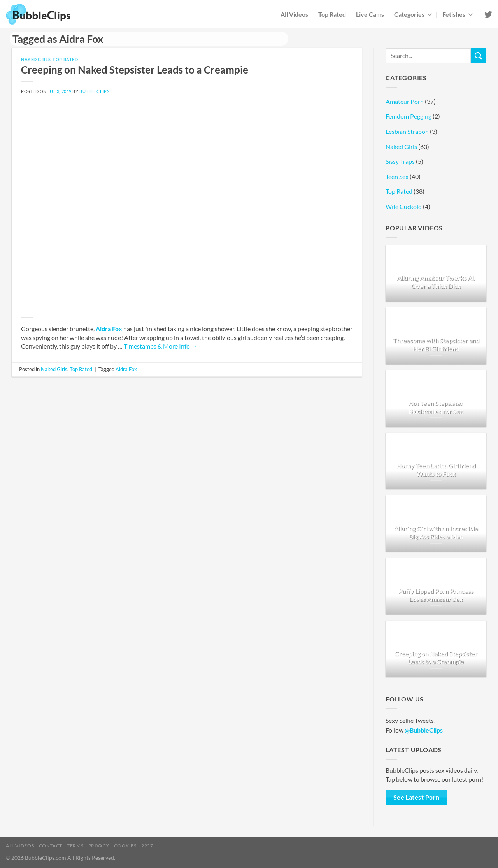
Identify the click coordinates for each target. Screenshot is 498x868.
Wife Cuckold (404, 206)
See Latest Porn (416, 797)
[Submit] (479, 55)
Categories (413, 14)
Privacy (99, 846)
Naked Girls (36, 59)
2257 (147, 846)
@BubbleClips (424, 730)
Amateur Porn (405, 101)
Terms (75, 846)
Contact (51, 846)
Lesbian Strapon (407, 131)
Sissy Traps (400, 161)
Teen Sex (397, 176)
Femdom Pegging (409, 116)
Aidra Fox (109, 329)
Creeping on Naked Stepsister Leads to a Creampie (135, 70)
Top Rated (332, 14)
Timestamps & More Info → (160, 346)
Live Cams (370, 14)
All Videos (294, 14)
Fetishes (458, 14)
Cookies (125, 846)
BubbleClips (94, 91)
